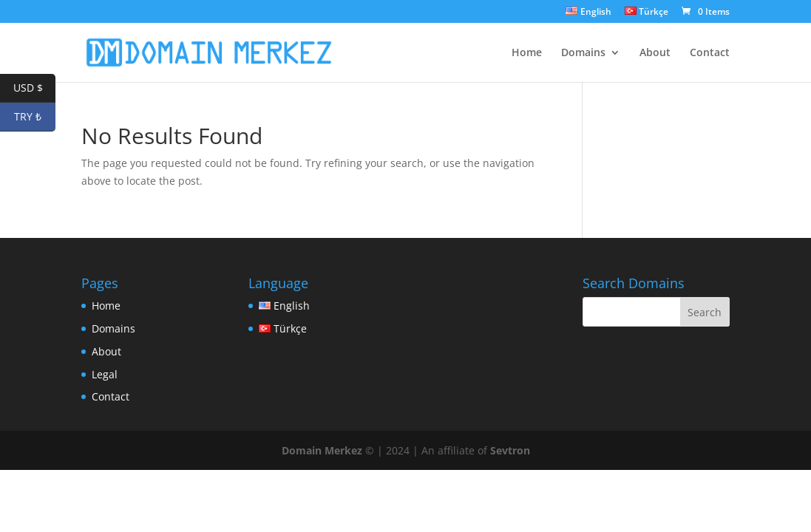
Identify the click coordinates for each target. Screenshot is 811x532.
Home (527, 53)
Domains (583, 53)
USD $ (35, 88)
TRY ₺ (35, 117)
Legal (105, 374)
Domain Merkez (322, 450)
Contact (710, 53)
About (655, 53)
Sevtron (510, 450)
